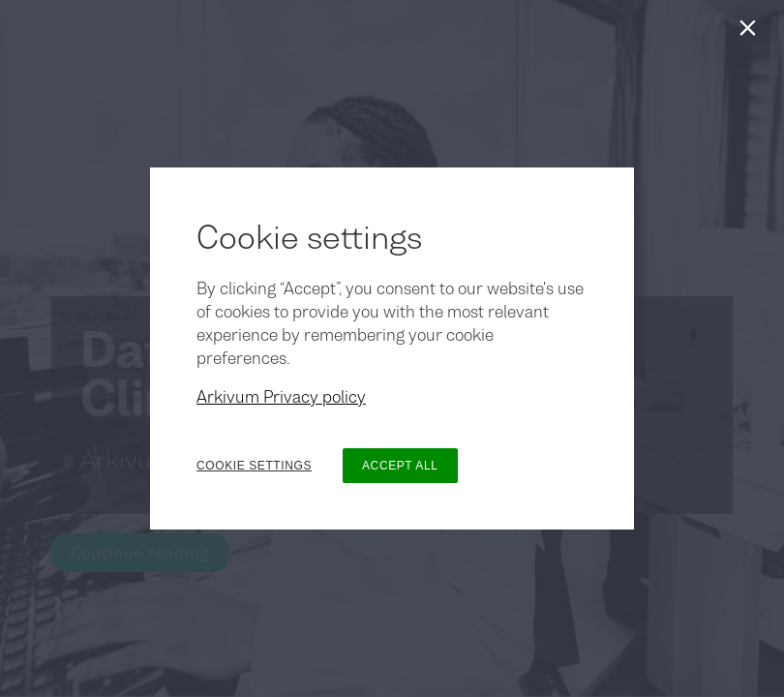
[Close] (752, 32)
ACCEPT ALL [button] (400, 466)
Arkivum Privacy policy (281, 397)
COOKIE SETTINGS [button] (254, 466)
